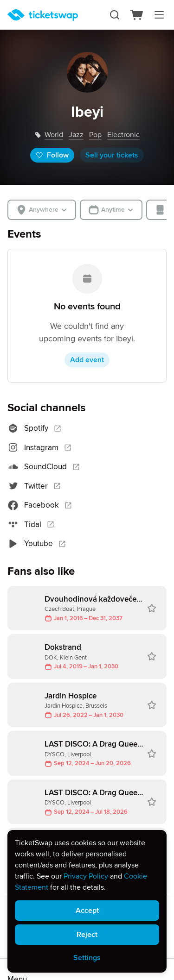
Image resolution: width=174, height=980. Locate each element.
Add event (87, 360)
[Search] (115, 15)
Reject (87, 935)
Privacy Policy (86, 876)
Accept (87, 911)
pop (95, 135)
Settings (87, 958)
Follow (52, 155)
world (54, 135)
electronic (123, 135)
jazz (76, 135)
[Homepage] (43, 15)
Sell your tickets (112, 155)
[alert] (87, 901)
